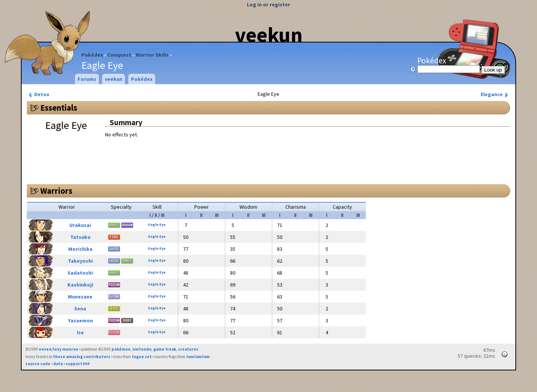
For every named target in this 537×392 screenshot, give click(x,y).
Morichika (80, 249)
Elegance (495, 94)
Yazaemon (80, 320)
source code (38, 364)
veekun (269, 35)
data (58, 364)
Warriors (56, 191)
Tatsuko (80, 237)
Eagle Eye (157, 225)
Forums (87, 79)
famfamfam (198, 357)
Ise (80, 332)
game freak (165, 349)
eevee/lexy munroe (59, 349)
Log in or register (268, 4)
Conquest (119, 55)
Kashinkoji (80, 285)
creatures (188, 349)
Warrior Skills (152, 55)
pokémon (121, 349)
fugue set (142, 357)
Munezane (80, 297)
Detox (38, 94)
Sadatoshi (80, 273)
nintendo (142, 349)
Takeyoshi (80, 261)
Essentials (59, 108)
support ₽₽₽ (78, 364)
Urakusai (80, 225)
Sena (80, 309)
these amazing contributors (82, 357)
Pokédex (92, 55)
